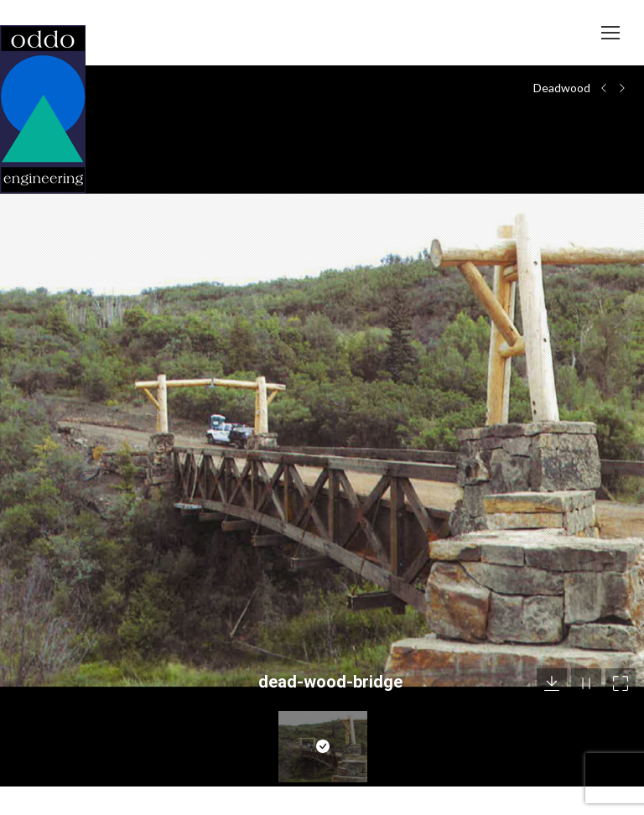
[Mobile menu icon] (610, 33)
